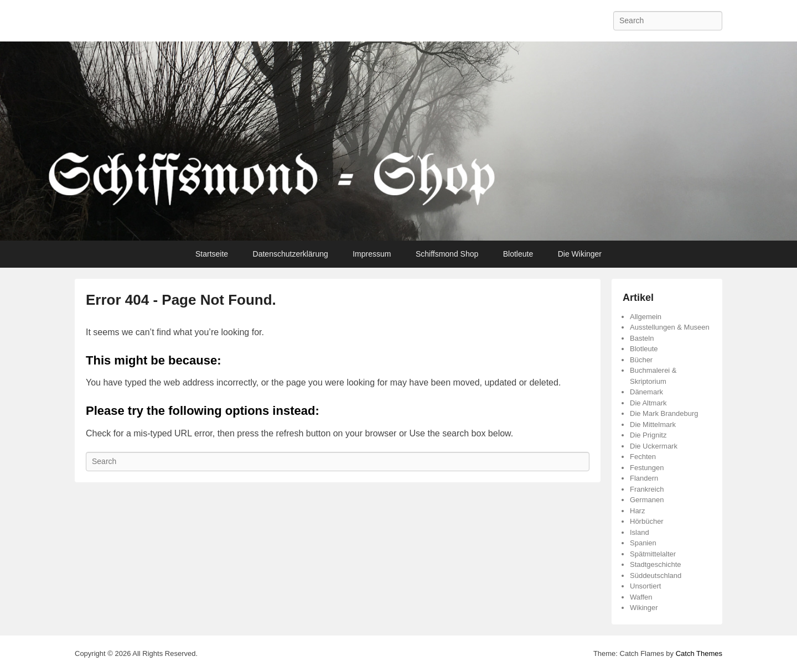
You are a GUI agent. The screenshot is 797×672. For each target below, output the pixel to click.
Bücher (641, 360)
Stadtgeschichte (656, 564)
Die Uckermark (654, 446)
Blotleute (518, 254)
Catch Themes (699, 653)
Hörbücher (647, 521)
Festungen (647, 468)
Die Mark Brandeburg (664, 413)
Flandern (644, 478)
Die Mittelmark (653, 424)
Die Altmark (648, 403)
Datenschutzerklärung (291, 254)
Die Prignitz (648, 435)
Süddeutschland (656, 575)
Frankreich (647, 489)
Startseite (212, 254)
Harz (637, 511)
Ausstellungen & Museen (670, 327)
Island (640, 532)
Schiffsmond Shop (447, 254)
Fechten (643, 457)
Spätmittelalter (653, 554)
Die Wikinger (580, 254)
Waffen (641, 597)
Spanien (643, 543)
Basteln (642, 338)
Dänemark (646, 392)
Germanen (647, 500)
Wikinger (644, 608)
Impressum (372, 254)
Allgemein (646, 317)
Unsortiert (645, 586)
